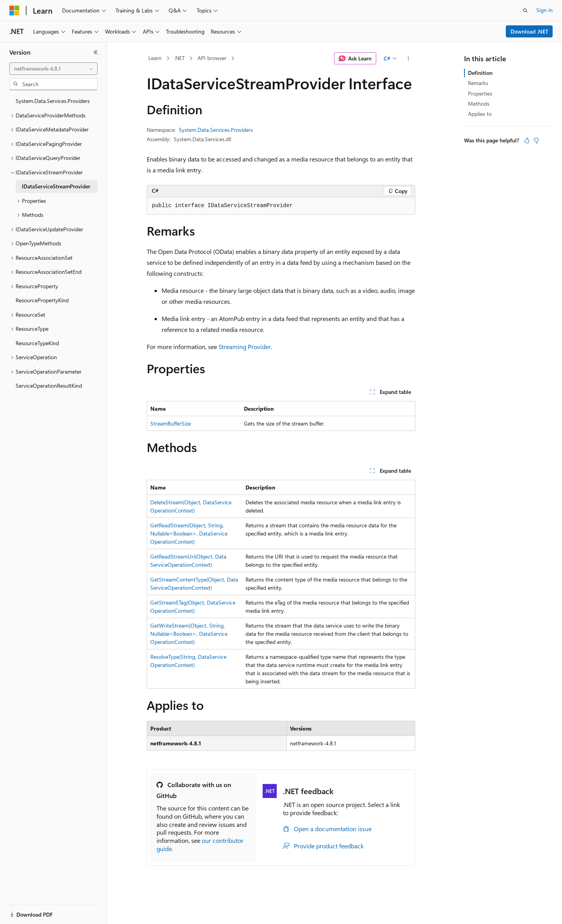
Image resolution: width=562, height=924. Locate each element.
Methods (479, 104)
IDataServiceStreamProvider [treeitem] (56, 186)
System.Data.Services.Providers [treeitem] (53, 101)
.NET (179, 58)
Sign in (544, 10)
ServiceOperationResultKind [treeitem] (49, 386)
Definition (480, 73)
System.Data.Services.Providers (216, 130)
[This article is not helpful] (536, 140)
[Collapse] (96, 52)
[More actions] (408, 59)
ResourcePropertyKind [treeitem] (42, 300)
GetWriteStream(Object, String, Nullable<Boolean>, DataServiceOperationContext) (189, 634)
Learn (155, 58)
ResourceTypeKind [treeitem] (37, 343)
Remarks (478, 83)
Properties (480, 93)
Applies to (480, 114)
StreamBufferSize (171, 423)
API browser (212, 58)
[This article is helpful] (527, 140)
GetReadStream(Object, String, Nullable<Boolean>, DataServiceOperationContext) (189, 533)
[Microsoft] (14, 11)
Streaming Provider (245, 347)
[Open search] (525, 11)
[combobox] (53, 69)
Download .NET (529, 31)
